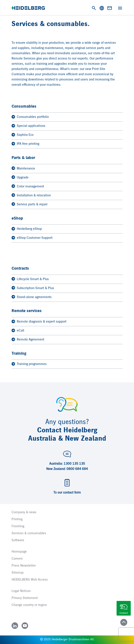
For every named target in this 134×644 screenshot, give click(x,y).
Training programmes (29, 364)
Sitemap (18, 573)
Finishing (18, 526)
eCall (18, 331)
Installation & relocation (31, 195)
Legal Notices (21, 591)
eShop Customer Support (32, 238)
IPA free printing (25, 144)
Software (18, 540)
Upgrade (20, 177)
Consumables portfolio (30, 117)
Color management (28, 186)
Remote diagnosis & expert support (39, 322)
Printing (17, 519)
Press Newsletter (24, 566)
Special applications (28, 126)
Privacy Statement (25, 598)
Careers (17, 559)
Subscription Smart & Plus (33, 288)
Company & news (24, 512)
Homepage (19, 552)
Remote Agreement (28, 340)
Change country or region (29, 605)
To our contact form (67, 493)
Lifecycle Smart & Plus (30, 279)
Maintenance (23, 168)
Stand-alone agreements (32, 297)
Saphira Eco (23, 135)
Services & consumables (29, 533)
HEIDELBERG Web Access (30, 580)
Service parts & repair (30, 204)
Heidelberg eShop (27, 229)
